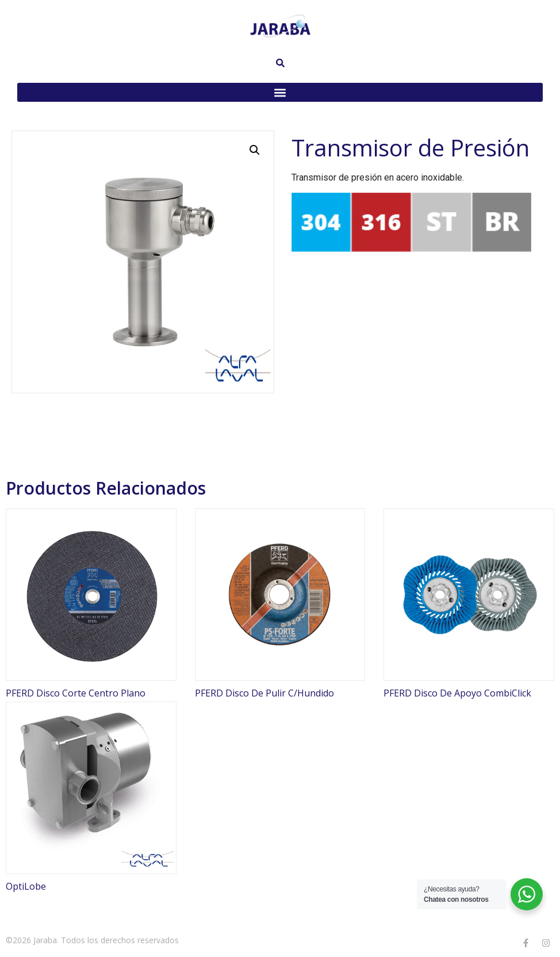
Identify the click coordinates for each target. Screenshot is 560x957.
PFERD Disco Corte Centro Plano (76, 693)
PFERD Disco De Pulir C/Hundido (264, 693)
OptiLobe (26, 886)
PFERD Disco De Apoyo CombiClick (457, 693)
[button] (280, 92)
